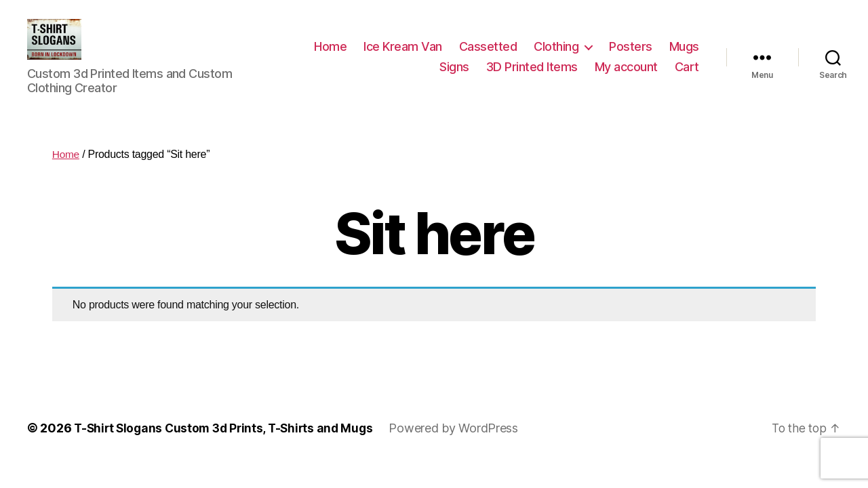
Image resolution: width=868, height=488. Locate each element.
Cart (687, 77)
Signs (454, 77)
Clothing (556, 57)
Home (330, 57)
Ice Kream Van (403, 57)
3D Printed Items (532, 77)
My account (626, 77)
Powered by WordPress (463, 448)
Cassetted (488, 57)
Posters (631, 57)
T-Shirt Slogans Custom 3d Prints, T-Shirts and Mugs (228, 448)
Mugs (684, 57)
